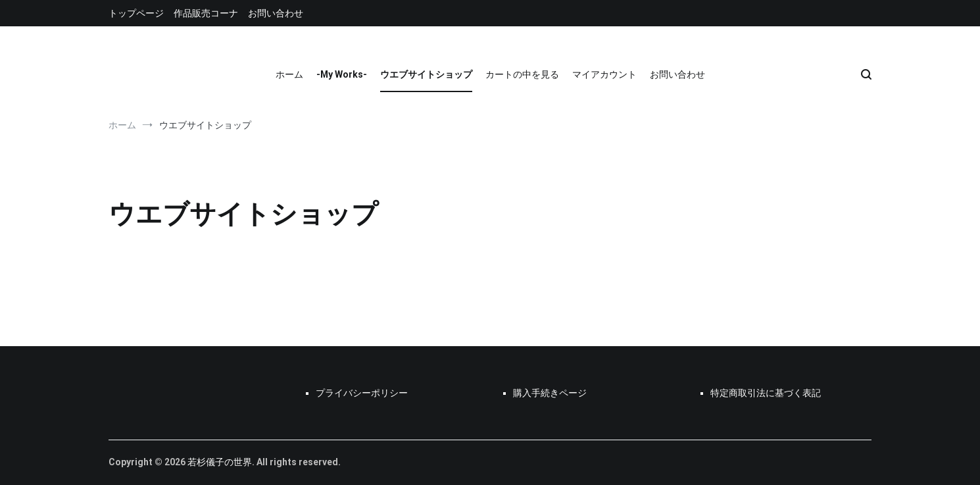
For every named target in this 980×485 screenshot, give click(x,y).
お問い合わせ (276, 13)
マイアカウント (604, 74)
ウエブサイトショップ (426, 74)
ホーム (289, 74)
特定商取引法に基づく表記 (766, 393)
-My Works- (342, 74)
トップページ (136, 13)
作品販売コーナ (206, 13)
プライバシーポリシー (362, 393)
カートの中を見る (522, 74)
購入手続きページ (550, 393)
